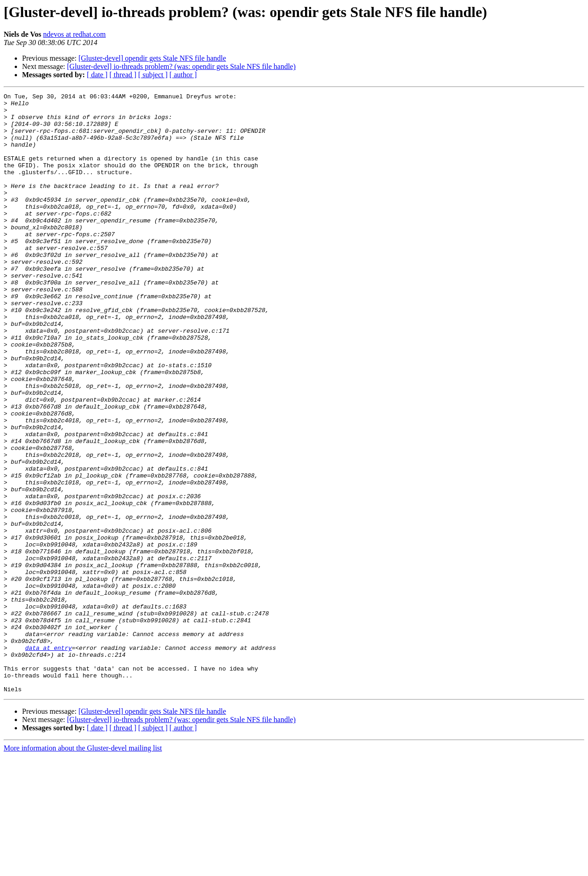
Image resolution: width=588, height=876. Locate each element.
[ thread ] (123, 75)
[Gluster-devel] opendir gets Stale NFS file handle (152, 58)
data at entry (48, 759)
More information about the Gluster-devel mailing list (83, 868)
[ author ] (183, 75)
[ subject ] (153, 75)
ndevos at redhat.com (74, 34)
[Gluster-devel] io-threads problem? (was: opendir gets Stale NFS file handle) (181, 66)
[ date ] (97, 75)
